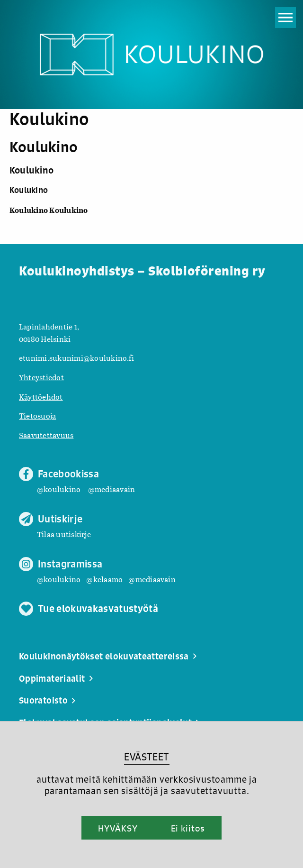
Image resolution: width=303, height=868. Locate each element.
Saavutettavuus (46, 435)
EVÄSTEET (147, 757)
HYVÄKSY (118, 828)
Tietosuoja (37, 416)
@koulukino (59, 489)
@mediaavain (112, 489)
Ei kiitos (188, 828)
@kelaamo (104, 579)
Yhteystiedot (41, 377)
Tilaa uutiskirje (64, 534)
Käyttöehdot (41, 397)
